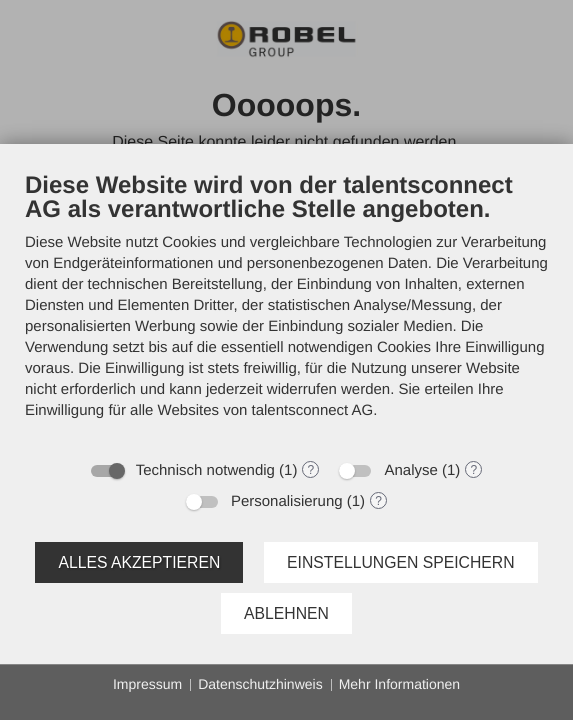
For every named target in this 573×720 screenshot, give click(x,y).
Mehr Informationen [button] (399, 684)
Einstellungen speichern (401, 562)
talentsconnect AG (313, 410)
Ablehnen (286, 613)
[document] (286, 309)
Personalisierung (287, 501)
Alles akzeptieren (139, 562)
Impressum (147, 684)
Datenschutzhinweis (260, 684)
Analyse (410, 470)
